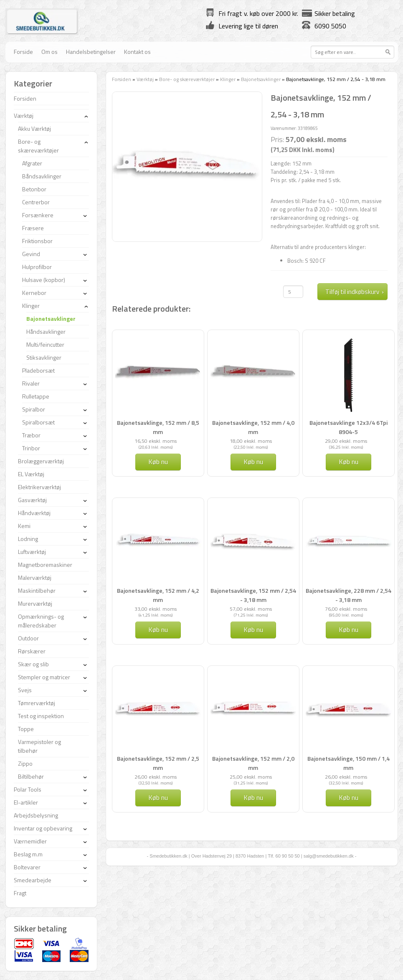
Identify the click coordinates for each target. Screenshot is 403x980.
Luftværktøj (32, 552)
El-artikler (26, 802)
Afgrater (32, 163)
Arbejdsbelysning (36, 815)
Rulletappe (36, 396)
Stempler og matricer (44, 677)
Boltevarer (27, 867)
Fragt (20, 893)
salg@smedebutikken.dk (329, 856)
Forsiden (122, 79)
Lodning (28, 539)
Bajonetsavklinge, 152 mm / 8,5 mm (158, 427)
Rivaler (31, 383)
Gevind (31, 254)
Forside (23, 52)
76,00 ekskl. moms (346, 609)
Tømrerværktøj (37, 703)
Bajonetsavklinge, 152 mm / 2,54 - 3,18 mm (253, 595)
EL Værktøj (31, 474)
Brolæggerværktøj (41, 461)
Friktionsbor (37, 241)
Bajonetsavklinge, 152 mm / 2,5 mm (158, 763)
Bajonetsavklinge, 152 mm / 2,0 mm (253, 763)
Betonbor (34, 189)
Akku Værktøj (34, 128)
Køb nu (158, 462)
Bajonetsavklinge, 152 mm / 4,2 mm (158, 595)
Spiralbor (34, 409)
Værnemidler (30, 841)
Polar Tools (28, 789)
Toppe (26, 729)
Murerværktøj (35, 603)
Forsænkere (38, 215)
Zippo (25, 763)
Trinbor (31, 448)
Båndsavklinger (42, 176)
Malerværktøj (35, 578)
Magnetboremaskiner (45, 565)
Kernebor (34, 293)
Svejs (25, 690)
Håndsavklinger (46, 331)
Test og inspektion (41, 716)
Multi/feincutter (45, 344)
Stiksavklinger (44, 357)
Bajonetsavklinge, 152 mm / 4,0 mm (253, 427)
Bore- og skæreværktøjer (187, 79)
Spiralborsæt (38, 422)
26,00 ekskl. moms (156, 777)
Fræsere (33, 228)
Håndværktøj (34, 513)
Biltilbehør (31, 776)
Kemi (24, 526)
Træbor (31, 435)
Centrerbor (36, 202)
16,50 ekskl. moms (156, 441)
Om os (49, 52)
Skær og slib (33, 664)
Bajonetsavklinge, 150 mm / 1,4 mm (349, 763)
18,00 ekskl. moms (251, 441)
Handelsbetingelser (91, 52)
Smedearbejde (33, 880)
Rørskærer (32, 651)
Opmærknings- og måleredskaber (41, 621)
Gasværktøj (32, 500)
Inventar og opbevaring (43, 828)
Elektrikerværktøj (39, 487)
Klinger (228, 79)
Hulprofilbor (37, 267)
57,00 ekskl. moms (251, 609)
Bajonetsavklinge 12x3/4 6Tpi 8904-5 (349, 427)
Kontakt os (137, 52)
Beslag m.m (28, 854)
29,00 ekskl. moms (346, 441)
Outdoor (28, 638)
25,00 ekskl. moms (251, 777)
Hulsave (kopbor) (44, 280)
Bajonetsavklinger (261, 79)
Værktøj (145, 79)
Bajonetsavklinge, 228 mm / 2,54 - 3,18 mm (349, 595)
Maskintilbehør (37, 590)
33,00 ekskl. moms (156, 609)
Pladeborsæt (38, 370)
